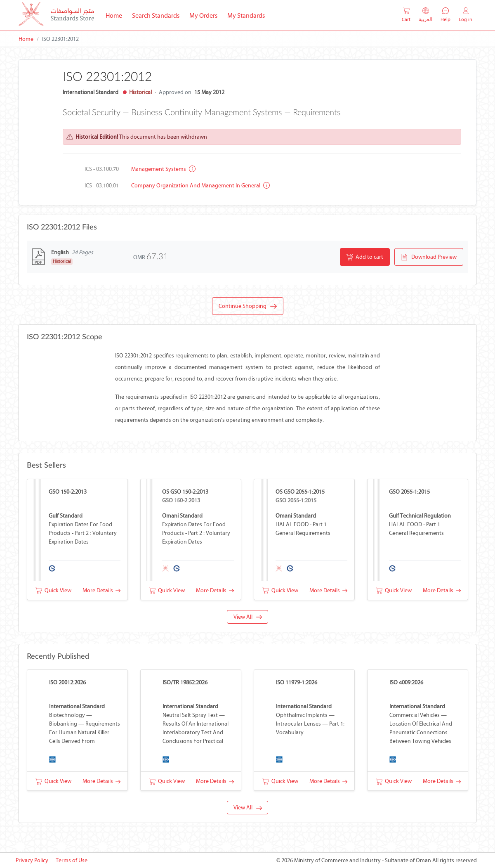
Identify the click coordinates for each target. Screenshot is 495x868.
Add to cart (365, 257)
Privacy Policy (32, 860)
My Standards (246, 15)
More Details (101, 590)
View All (248, 617)
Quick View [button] (53, 590)
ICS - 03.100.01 (102, 186)
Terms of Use (72, 860)
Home (116, 15)
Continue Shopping (248, 306)
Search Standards (158, 15)
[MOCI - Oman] (56, 15)
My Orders (203, 15)
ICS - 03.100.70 (102, 169)
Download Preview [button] (429, 257)
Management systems (163, 169)
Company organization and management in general (200, 186)
